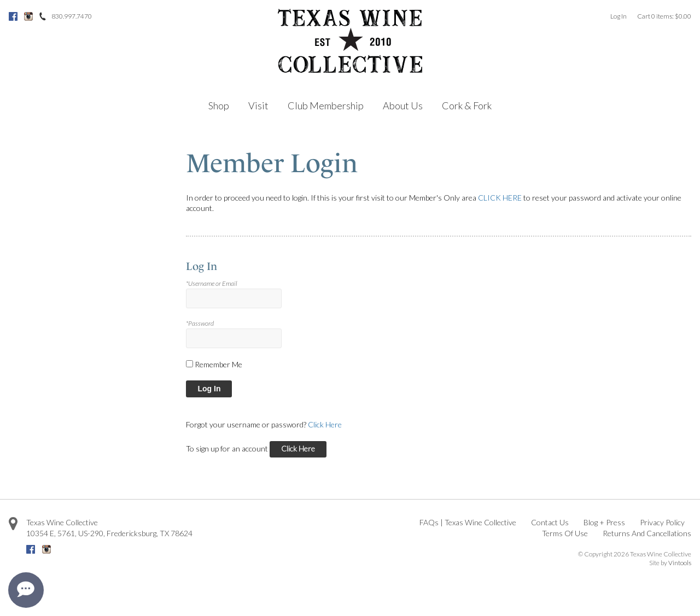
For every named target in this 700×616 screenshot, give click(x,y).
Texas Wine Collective (62, 522)
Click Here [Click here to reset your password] (325, 424)
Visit (258, 105)
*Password (200, 323)
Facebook (13, 16)
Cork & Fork (467, 105)
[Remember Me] (189, 364)
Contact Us (550, 522)
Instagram (28, 16)
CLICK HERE (500, 198)
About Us (403, 105)
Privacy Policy (662, 522)
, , (109, 533)
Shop (219, 105)
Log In (619, 16)
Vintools (680, 563)
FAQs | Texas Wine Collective (468, 522)
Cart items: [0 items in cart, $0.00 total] (664, 16)
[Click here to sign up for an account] (298, 450)
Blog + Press (604, 522)
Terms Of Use (565, 533)
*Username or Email (212, 283)
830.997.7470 (72, 16)
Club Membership (326, 105)
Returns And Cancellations (647, 533)
